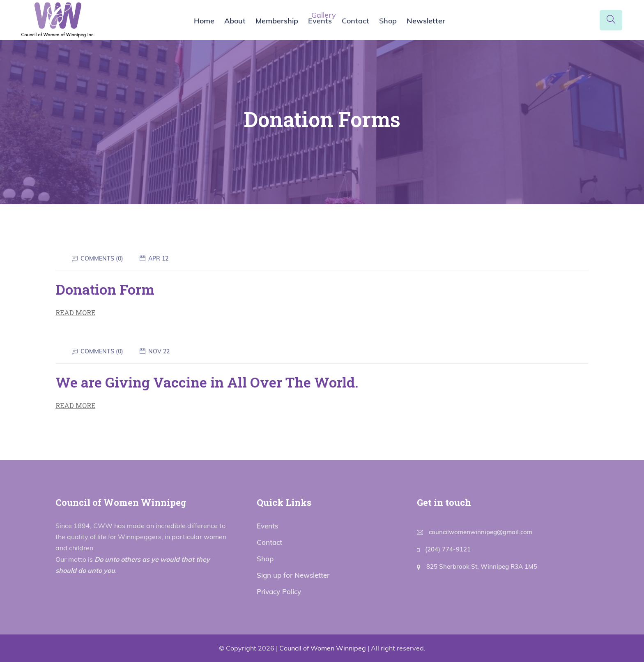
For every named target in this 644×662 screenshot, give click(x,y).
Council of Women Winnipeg (323, 648)
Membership (277, 21)
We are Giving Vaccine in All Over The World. (207, 382)
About (235, 21)
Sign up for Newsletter (293, 575)
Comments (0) (102, 258)
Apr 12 (158, 258)
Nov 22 (159, 351)
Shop (388, 21)
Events (320, 21)
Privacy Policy (279, 592)
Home (204, 21)
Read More (75, 313)
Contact (355, 21)
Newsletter (426, 21)
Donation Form (105, 289)
